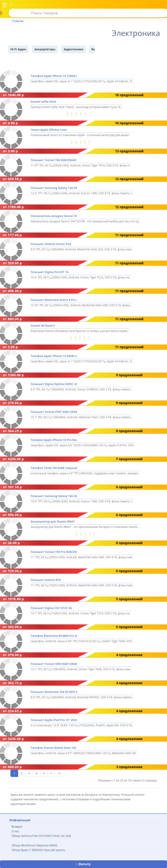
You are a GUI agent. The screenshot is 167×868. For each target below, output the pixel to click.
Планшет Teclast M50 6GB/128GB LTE (54, 664)
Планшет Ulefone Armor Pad (51, 244)
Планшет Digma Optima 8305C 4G (54, 384)
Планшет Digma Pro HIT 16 (49, 272)
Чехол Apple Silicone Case (49, 130)
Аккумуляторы (45, 49)
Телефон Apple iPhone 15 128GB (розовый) (54, 76)
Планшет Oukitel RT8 (46, 580)
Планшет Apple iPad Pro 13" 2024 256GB (54, 720)
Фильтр (83, 864)
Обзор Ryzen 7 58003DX (27, 850)
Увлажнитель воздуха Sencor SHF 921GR (54, 216)
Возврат (17, 827)
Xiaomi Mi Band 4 (43, 326)
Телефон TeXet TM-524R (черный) (54, 468)
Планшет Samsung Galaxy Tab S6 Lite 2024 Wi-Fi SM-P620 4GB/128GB (54, 496)
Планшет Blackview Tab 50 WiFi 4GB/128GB (54, 692)
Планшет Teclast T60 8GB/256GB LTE (54, 160)
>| (59, 773)
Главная (18, 21)
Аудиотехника (74, 49)
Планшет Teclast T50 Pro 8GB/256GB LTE (54, 552)
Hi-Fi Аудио (18, 49)
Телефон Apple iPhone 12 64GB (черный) (54, 356)
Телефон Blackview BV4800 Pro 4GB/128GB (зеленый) (54, 636)
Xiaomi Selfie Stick (43, 102)
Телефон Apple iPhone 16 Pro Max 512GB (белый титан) (54, 440)
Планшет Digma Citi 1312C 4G (51, 608)
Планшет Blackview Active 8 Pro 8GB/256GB (54, 300)
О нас (15, 831)
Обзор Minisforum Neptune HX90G (35, 845)
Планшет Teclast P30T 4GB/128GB (54, 412)
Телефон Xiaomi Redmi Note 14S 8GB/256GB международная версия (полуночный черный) (54, 748)
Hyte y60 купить (55, 850)
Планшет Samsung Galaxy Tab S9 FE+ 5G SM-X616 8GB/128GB (54, 188)
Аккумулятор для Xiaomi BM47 (53, 522)
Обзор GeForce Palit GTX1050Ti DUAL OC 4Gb (41, 836)
